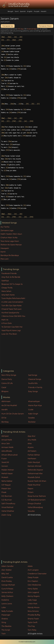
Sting (4, 622)
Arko (30, 444)
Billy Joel (5, 574)
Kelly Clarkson (7, 596)
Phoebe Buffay (34, 615)
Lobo (4, 607)
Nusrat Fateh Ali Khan (37, 481)
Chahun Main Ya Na (9, 238)
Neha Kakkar (7, 481)
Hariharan (32, 459)
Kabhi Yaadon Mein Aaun (11, 234)
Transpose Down (45, 26)
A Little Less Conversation (12, 302)
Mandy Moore (33, 607)
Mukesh (5, 477)
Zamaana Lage (7, 230)
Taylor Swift (32, 622)
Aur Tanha (5, 227)
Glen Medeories (34, 585)
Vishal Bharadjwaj (35, 507)
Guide (31, 410)
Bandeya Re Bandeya (10, 255)
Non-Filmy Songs (9, 375)
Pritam (31, 492)
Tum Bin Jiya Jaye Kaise (11, 306)
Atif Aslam (32, 451)
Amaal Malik (7, 440)
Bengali (10, 11)
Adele (30, 566)
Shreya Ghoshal (34, 504)
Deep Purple (33, 577)
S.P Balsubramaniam (37, 500)
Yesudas (31, 511)
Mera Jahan (6, 291)
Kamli (3, 252)
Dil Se (4, 418)
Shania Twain (33, 619)
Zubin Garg (6, 515)
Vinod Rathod (7, 507)
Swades (31, 418)
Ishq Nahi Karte (8, 295)
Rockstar (32, 422)
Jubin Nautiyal (34, 462)
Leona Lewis (7, 604)
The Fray (31, 626)
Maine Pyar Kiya (35, 405)
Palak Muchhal (34, 485)
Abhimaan (6, 401)
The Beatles (6, 626)
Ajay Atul (31, 436)
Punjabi (37, 11)
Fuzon (4, 459)
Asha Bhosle (7, 451)
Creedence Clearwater (37, 574)
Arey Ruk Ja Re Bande (11, 277)
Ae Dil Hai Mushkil (9, 405)
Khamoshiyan (34, 401)
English (30, 11)
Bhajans (5, 391)
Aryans (31, 447)
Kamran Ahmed (34, 466)
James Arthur (7, 592)
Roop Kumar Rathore (37, 496)
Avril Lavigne (33, 570)
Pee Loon (5, 259)
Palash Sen (6, 489)
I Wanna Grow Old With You (13, 316)
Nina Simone (33, 611)
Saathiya (5, 281)
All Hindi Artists (34, 515)
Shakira (5, 619)
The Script (6, 630)
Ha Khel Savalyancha (10, 313)
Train (4, 634)
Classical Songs (35, 379)
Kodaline (5, 600)
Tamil (17, 11)
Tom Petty (32, 630)
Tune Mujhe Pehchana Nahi (13, 298)
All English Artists (35, 634)
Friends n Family (35, 387)
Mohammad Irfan (35, 474)
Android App (32, 29)
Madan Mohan (8, 470)
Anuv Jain (6, 444)
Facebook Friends (9, 273)
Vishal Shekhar (8, 511)
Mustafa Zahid (34, 477)
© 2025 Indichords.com (27, 642)
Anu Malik (32, 440)
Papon (30, 489)
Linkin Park (32, 604)
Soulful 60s (33, 383)
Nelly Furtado (7, 611)
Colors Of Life (7, 383)
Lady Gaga (32, 600)
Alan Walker (7, 570)
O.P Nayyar (6, 485)
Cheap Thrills (7, 288)
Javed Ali (5, 462)
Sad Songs (33, 375)
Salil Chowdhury (8, 504)
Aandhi (5, 410)
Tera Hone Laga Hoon (10, 241)
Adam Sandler (8, 566)
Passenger (6, 615)
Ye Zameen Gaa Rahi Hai (12, 327)
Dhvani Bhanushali (10, 455)
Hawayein (5, 248)
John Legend (33, 592)
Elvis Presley (7, 581)
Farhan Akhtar (34, 455)
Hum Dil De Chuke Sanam (13, 414)
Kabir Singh (33, 414)
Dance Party (7, 379)
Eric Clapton (33, 581)
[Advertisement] (28, 352)
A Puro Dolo (7, 323)
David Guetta (7, 577)
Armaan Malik (7, 447)
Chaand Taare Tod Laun (11, 309)
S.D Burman (7, 500)
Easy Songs (33, 391)
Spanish (23, 11)
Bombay (5, 422)
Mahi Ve (5, 320)
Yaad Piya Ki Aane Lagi (11, 330)
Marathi (43, 11)
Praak (4, 492)
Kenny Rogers (34, 596)
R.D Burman (7, 496)
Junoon (5, 466)
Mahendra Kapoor (35, 470)
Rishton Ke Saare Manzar (11, 245)
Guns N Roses (7, 589)
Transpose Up (8, 26)
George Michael (8, 585)
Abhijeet (5, 436)
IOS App (21, 29)
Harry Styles (33, 589)
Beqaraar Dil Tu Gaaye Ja (12, 284)
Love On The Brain (9, 334)
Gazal (4, 387)
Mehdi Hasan (7, 474)
